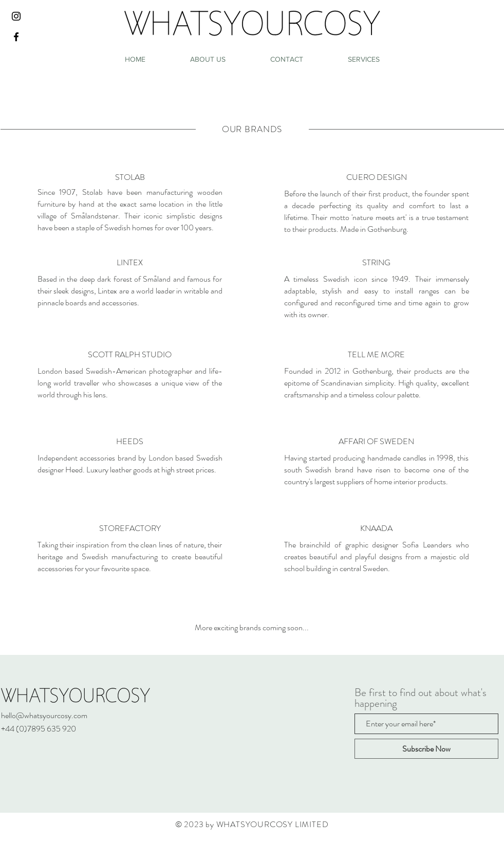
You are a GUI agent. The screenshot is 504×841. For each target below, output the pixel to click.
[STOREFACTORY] (130, 528)
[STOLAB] (130, 177)
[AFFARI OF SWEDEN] (377, 442)
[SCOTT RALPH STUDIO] (130, 355)
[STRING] (377, 263)
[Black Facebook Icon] (16, 37)
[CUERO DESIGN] (377, 177)
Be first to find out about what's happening (421, 698)
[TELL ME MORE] (377, 355)
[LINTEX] (130, 263)
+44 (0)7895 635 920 (39, 729)
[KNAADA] (377, 528)
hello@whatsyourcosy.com (44, 715)
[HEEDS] (130, 442)
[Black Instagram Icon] (16, 16)
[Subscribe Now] (426, 749)
